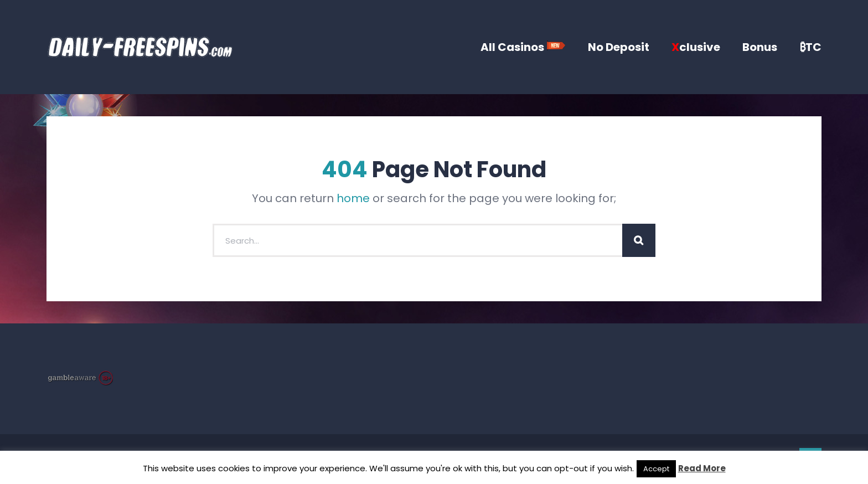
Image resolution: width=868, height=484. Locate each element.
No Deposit (619, 47)
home (353, 198)
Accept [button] (656, 469)
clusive (696, 47)
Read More (702, 468)
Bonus (760, 47)
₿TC (810, 47)
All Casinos (523, 47)
